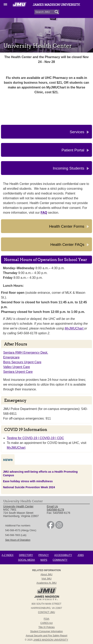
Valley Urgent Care (17, 367)
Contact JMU (47, 612)
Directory (26, 555)
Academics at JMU (47, 583)
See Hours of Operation (18, 540)
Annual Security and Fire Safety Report (46, 636)
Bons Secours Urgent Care (22, 362)
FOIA (46, 619)
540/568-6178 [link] (55, 510)
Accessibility (63, 555)
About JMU (46, 575)
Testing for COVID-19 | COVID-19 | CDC (35, 438)
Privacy (44, 555)
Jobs (81, 555)
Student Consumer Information (46, 631)
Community (60, 560)
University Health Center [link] (18, 506)
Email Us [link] (52, 506)
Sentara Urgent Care (18, 372)
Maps (44, 560)
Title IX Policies (46, 627)
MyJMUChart (74, 328)
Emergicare (11, 357)
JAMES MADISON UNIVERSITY (51, 640)
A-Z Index (7, 555)
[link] (51, 528)
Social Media (26, 560)
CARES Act (46, 623)
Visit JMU (46, 579)
